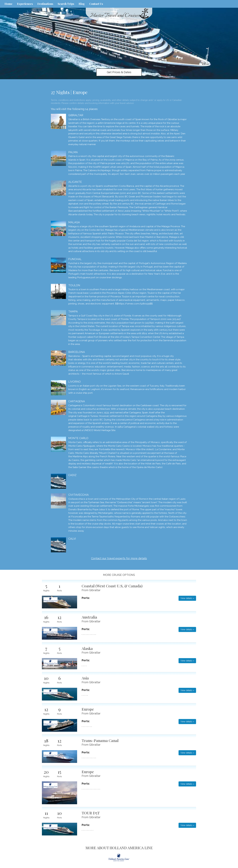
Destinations (45, 4)
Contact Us (96, 4)
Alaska (87, 648)
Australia (89, 617)
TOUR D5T (91, 813)
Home (8, 4)
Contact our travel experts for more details (119, 558)
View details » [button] (187, 598)
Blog (82, 4)
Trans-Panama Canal (100, 740)
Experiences (25, 4)
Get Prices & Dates (119, 72)
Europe (88, 709)
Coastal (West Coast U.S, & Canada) (112, 586)
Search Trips (66, 4)
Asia (85, 678)
